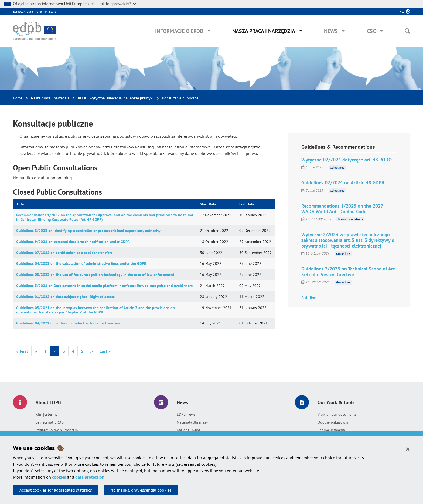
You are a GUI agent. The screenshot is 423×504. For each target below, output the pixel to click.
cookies (59, 477)
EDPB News (186, 414)
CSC (371, 31)
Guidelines (337, 167)
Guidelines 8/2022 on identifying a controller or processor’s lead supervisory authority (88, 231)
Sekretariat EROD (50, 422)
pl (402, 11)
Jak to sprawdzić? (117, 4)
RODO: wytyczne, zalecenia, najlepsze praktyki (116, 98)
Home (18, 98)
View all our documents (337, 414)
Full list (308, 298)
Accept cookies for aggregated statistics (56, 490)
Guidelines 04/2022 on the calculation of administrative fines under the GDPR (81, 263)
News (331, 31)
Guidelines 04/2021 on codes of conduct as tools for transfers (68, 323)
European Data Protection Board (35, 11)
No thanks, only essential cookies (141, 490)
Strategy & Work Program (57, 430)
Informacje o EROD (179, 31)
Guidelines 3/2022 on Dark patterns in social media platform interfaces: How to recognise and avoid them (104, 286)
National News (189, 430)
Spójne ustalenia (331, 430)
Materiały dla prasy (192, 422)
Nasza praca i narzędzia (264, 31)
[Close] (408, 449)
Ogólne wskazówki (333, 422)
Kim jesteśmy (47, 414)
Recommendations (350, 219)
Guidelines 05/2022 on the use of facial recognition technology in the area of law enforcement (95, 275)
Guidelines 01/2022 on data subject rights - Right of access (65, 297)
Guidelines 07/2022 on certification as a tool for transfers (64, 253)
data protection (90, 477)
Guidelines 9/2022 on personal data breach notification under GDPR (73, 242)
